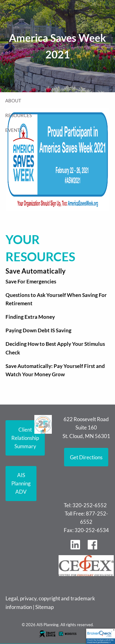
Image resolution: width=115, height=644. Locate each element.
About (13, 101)
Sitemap (44, 607)
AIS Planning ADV (21, 483)
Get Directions (86, 457)
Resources (19, 115)
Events (14, 130)
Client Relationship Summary (25, 438)
